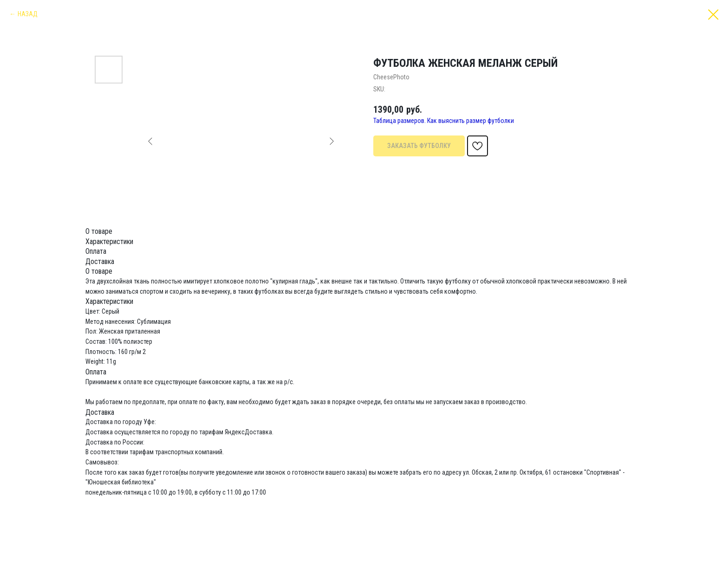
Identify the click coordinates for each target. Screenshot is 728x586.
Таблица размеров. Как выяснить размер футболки (444, 121)
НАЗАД (28, 14)
